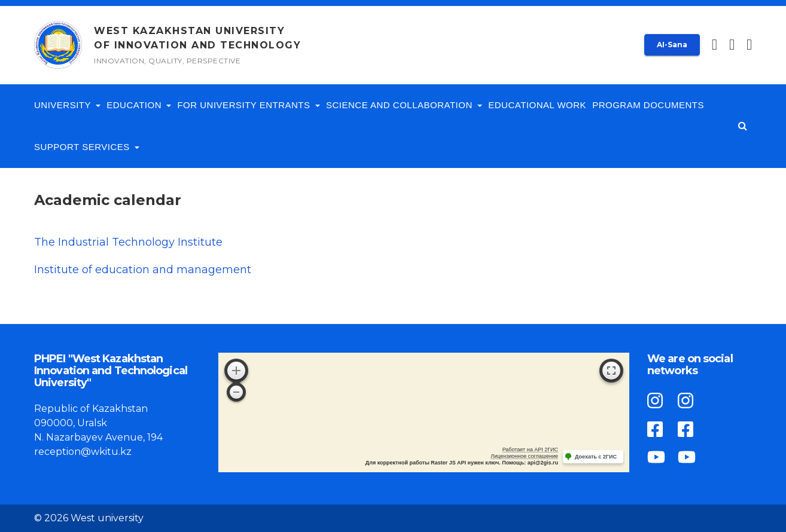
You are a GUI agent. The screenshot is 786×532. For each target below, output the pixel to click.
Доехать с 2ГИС (596, 457)
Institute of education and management (143, 270)
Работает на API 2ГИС (530, 450)
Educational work (537, 105)
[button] (749, 45)
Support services (87, 147)
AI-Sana (672, 45)
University (67, 105)
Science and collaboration (404, 105)
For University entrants (249, 105)
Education (139, 105)
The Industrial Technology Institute (128, 242)
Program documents (648, 105)
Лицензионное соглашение (524, 456)
